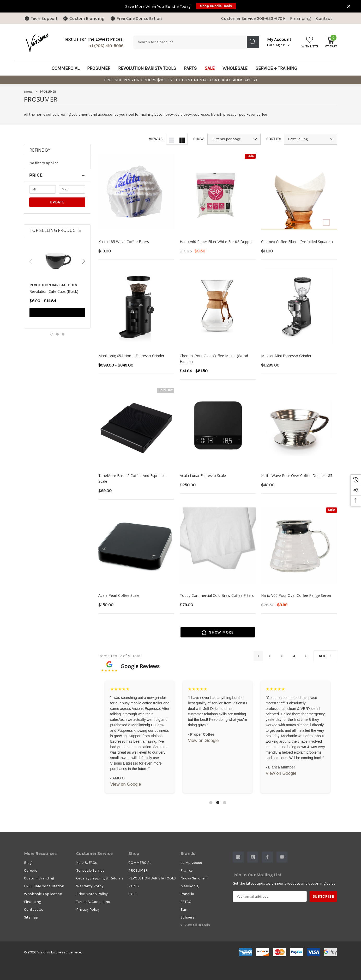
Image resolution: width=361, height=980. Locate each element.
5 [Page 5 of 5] (306, 656)
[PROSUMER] (99, 68)
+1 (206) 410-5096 (106, 46)
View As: (156, 139)
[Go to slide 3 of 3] (63, 334)
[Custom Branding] (84, 18)
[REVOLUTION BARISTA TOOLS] (147, 68)
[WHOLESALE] (235, 68)
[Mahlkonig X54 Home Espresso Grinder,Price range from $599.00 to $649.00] (136, 306)
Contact (324, 18)
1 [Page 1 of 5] (258, 656)
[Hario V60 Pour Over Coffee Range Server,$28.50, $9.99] (299, 545)
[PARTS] (190, 68)
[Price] (57, 175)
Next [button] (84, 261)
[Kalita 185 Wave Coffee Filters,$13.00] (136, 192)
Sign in (283, 45)
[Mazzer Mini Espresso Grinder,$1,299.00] (299, 306)
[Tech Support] (41, 18)
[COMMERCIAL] (65, 68)
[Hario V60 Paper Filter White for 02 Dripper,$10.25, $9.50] (218, 192)
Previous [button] (31, 261)
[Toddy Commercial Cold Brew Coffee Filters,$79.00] (218, 545)
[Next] (325, 656)
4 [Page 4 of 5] (294, 656)
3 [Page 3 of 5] (282, 656)
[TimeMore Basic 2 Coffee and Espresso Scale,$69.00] (136, 426)
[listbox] (310, 139)
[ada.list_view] (172, 139)
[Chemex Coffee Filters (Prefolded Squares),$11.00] (299, 192)
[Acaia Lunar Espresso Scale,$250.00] (218, 426)
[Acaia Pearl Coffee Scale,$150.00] (136, 545)
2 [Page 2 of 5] (270, 656)
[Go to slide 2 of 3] (57, 334)
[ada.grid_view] (182, 139)
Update (57, 202)
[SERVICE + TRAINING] (276, 68)
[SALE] (210, 68)
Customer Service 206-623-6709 (253, 18)
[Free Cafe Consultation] (136, 18)
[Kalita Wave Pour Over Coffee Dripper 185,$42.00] (299, 426)
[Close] (349, 6)
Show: (199, 139)
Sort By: (274, 139)
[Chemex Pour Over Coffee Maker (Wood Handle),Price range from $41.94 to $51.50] (218, 306)
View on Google (125, 784)
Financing (300, 18)
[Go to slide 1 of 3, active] (52, 334)
